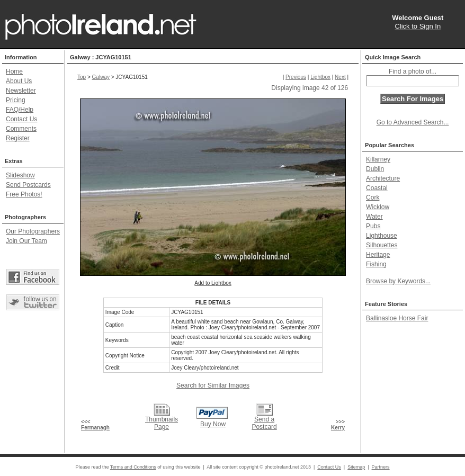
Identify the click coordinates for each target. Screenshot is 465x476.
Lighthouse (382, 236)
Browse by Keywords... (398, 281)
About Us (19, 81)
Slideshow (20, 175)
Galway (101, 77)
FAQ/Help (20, 110)
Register (18, 138)
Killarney (378, 159)
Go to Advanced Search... (413, 122)
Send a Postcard (264, 423)
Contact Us (21, 119)
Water (374, 217)
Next (340, 77)
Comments (21, 129)
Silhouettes (382, 245)
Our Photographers (33, 231)
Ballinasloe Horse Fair (397, 318)
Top (82, 77)
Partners (381, 467)
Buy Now (213, 424)
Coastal (377, 188)
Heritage (378, 255)
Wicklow (378, 207)
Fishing (376, 264)
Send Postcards (28, 185)
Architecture (383, 178)
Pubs (373, 226)
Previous (296, 77)
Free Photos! (24, 194)
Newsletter (21, 91)
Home (14, 71)
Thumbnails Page (162, 423)
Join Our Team (26, 241)
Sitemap (356, 467)
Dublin (375, 169)
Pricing (16, 100)
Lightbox (320, 77)
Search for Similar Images (213, 385)
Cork (373, 197)
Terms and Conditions (133, 467)
